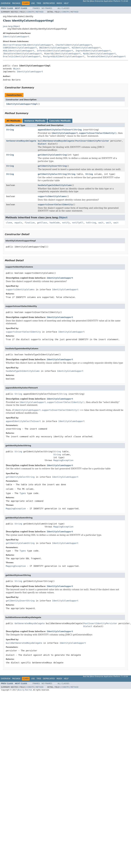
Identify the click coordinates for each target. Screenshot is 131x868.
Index (59, 3)
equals (18, 223)
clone (9, 223)
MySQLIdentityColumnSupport (99, 54)
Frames (36, 8)
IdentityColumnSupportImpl (22, 104)
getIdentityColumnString (52, 155)
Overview (6, 3)
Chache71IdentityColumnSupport (74, 45)
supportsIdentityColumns (52, 196)
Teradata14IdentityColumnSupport (106, 56)
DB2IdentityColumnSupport (54, 48)
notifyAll (78, 223)
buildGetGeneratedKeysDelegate (56, 141)
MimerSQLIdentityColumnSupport (62, 54)
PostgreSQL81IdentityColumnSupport (64, 56)
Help (66, 3)
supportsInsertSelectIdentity (55, 205)
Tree (39, 3)
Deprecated (49, 3)
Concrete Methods (60, 121)
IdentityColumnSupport (16, 37)
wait (101, 223)
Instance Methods (35, 121)
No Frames (47, 8)
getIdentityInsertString (52, 166)
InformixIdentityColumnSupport (55, 51)
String (10, 130)
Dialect (42, 144)
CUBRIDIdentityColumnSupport (20, 48)
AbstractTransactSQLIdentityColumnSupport (28, 45)
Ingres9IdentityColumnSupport (93, 51)
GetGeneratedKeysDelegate (21, 141)
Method (40, 12)
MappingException (63, 460)
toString (91, 223)
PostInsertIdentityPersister (92, 141)
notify (66, 223)
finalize (29, 223)
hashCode (55, 223)
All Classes (63, 8)
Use (33, 3)
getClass (42, 223)
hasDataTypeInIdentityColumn (55, 185)
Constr (30, 12)
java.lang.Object (11, 26)
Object (17, 69)
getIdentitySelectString (52, 174)
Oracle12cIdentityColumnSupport (22, 56)
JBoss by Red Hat (25, 690)
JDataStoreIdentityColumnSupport (22, 54)
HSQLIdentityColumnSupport (19, 51)
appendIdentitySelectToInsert (55, 130)
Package (16, 3)
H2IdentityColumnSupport (86, 48)
